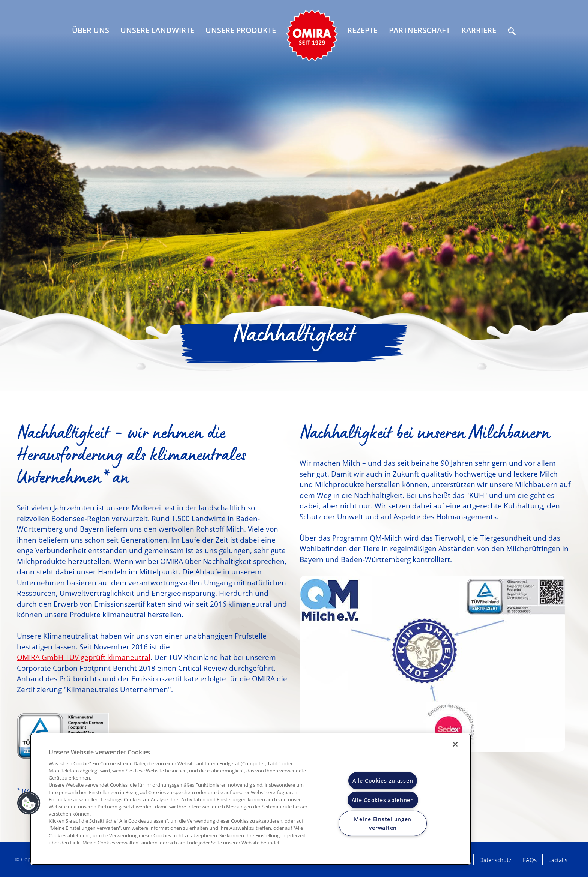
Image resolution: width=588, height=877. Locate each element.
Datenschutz (495, 860)
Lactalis (558, 860)
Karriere (479, 30)
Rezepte (362, 30)
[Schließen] (455, 744)
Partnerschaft (419, 30)
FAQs (530, 860)
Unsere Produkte (241, 30)
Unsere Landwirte (157, 30)
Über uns (91, 30)
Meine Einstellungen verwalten (383, 823)
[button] (29, 803)
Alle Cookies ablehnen (383, 800)
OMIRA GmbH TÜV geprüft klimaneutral (84, 657)
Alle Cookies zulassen (383, 780)
